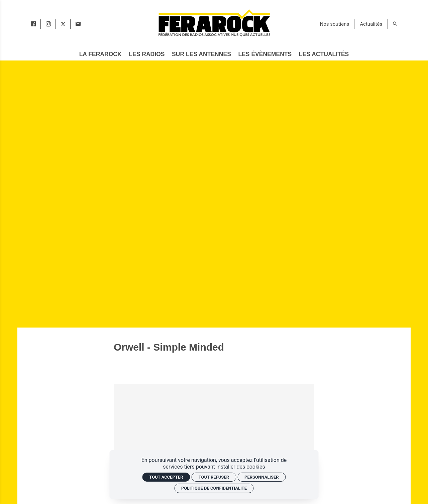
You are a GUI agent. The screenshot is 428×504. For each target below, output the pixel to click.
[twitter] (63, 24)
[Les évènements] (265, 54)
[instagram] (48, 24)
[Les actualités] (324, 54)
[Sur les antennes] (201, 54)
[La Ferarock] (100, 54)
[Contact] (78, 24)
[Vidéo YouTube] (214, 440)
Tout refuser (214, 477)
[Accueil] (214, 23)
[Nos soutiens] (335, 24)
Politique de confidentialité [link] (214, 488)
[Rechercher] (395, 24)
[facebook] (33, 24)
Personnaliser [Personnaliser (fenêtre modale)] (262, 477)
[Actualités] (371, 24)
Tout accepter (166, 477)
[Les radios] (147, 54)
